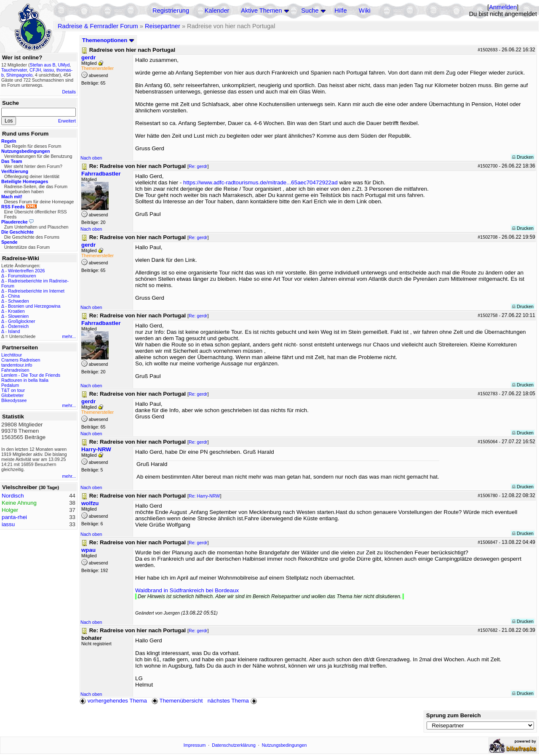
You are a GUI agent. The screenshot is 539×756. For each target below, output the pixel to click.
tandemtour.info (17, 365)
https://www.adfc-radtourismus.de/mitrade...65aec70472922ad (260, 182)
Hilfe (340, 11)
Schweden (19, 301)
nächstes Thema (233, 701)
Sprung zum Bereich (454, 715)
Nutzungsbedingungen (284, 745)
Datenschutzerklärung (234, 745)
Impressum (195, 745)
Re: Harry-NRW (204, 496)
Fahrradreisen (15, 370)
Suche (310, 11)
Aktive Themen (261, 11)
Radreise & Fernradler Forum (98, 26)
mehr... (69, 336)
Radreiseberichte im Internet (36, 291)
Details (69, 92)
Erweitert (67, 121)
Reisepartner (163, 26)
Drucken (523, 157)
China (14, 296)
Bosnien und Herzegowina (34, 306)
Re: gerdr (198, 166)
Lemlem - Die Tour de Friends (31, 375)
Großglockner (22, 321)
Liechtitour (12, 355)
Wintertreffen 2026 (26, 271)
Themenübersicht (177, 701)
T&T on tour (13, 390)
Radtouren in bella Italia (25, 380)
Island (14, 331)
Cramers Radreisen (21, 360)
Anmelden (503, 7)
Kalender (217, 11)
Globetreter (12, 395)
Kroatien (16, 311)
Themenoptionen (108, 40)
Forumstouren (22, 276)
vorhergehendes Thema (113, 701)
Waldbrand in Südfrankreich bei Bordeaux (187, 590)
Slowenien (18, 316)
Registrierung (171, 11)
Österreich (18, 326)
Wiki (365, 11)
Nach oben (91, 158)
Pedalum (10, 385)
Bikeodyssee (14, 400)
